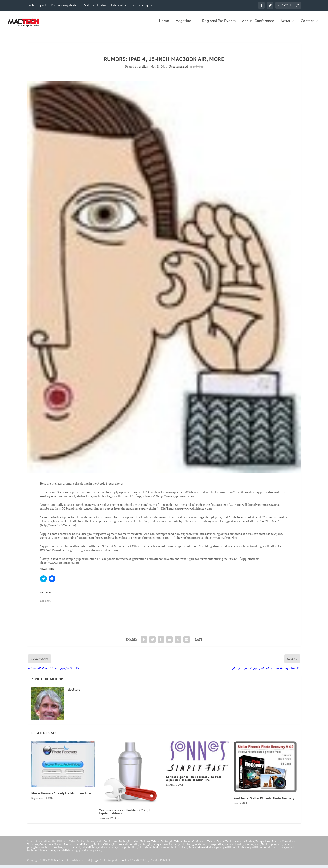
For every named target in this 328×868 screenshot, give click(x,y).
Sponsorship (140, 5)
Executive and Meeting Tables (83, 847)
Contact (307, 24)
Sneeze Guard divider (202, 850)
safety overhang (45, 853)
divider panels (107, 850)
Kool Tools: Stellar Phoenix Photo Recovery (264, 801)
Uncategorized (178, 69)
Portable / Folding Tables (144, 844)
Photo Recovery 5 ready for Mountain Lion (61, 796)
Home (164, 24)
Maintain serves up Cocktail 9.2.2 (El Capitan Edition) (125, 815)
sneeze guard (72, 850)
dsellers (144, 69)
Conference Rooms (51, 847)
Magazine (183, 24)
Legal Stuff (99, 863)
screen (249, 847)
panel (287, 847)
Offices (108, 847)
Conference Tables (115, 844)
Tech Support (37, 5)
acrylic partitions (274, 850)
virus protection (127, 850)
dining (190, 847)
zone (257, 847)
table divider (89, 850)
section (229, 847)
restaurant (202, 847)
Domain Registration (65, 5)
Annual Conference (258, 24)
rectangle (145, 847)
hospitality (216, 847)
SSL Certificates (95, 5)
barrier (239, 847)
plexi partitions (226, 850)
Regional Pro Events (219, 24)
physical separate (90, 853)
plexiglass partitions (249, 850)
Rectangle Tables (171, 844)
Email (122, 863)
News (285, 24)
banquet (158, 847)
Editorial (117, 5)
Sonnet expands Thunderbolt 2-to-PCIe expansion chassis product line (194, 781)
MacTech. (60, 863)
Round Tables (225, 844)
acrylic (134, 847)
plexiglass (33, 850)
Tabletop (267, 847)
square (278, 847)
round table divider (175, 850)
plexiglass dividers (150, 850)
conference (171, 847)
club (182, 847)
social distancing (52, 850)
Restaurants (121, 847)
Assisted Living (245, 844)
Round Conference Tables (200, 844)
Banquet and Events (268, 844)
